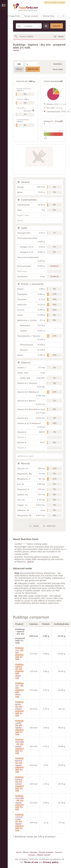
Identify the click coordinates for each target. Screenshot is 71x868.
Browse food (49, 16)
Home (19, 852)
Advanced (51, 526)
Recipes (34, 852)
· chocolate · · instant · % (20, 746)
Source (58, 852)
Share (61, 37)
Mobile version (44, 855)
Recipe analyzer (31, 16)
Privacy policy (51, 862)
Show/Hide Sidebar (4, 6)
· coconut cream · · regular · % (20, 823)
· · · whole (20, 671)
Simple (36, 526)
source (30, 562)
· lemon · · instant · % (20, 709)
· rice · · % (20, 654)
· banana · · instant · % (20, 784)
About (26, 852)
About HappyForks (12, 16)
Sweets (16, 50)
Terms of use (31, 862)
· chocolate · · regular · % (20, 803)
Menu (63, 16)
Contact (32, 855)
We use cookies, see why (55, 2)
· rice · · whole (20, 690)
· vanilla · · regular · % (20, 728)
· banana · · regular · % (20, 765)
